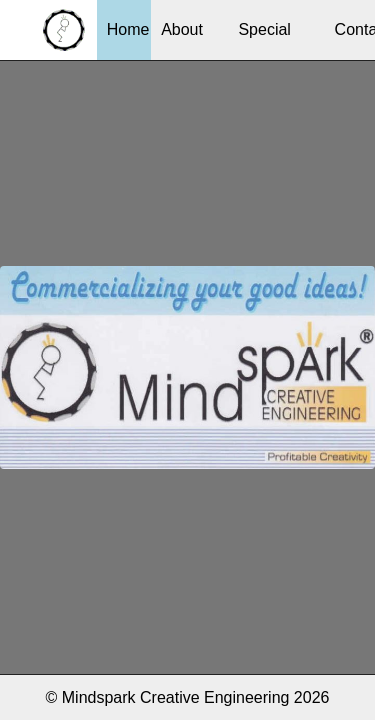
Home (128, 29)
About (182, 29)
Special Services (264, 40)
